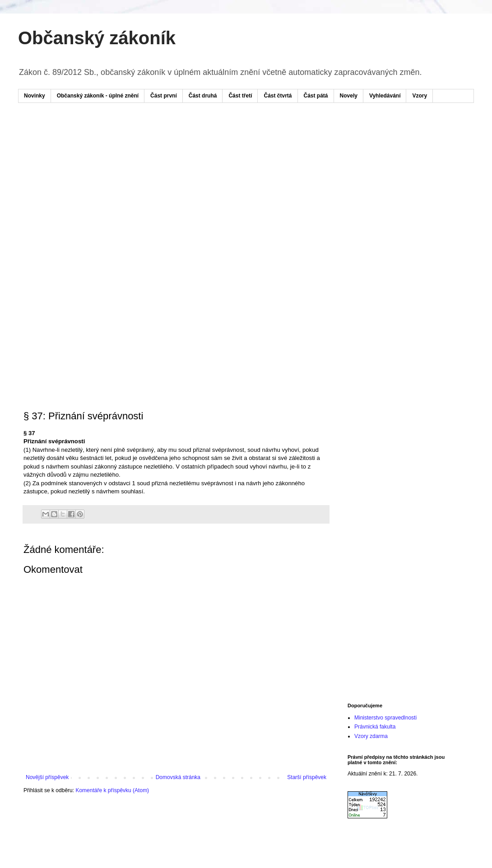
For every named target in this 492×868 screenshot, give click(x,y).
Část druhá (203, 96)
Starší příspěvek (307, 777)
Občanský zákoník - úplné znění (98, 96)
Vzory (420, 96)
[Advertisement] (189, 180)
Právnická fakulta (375, 727)
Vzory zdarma (371, 736)
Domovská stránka (178, 777)
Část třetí (240, 96)
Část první (164, 96)
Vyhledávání (385, 96)
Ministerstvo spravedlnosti (385, 718)
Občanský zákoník (97, 38)
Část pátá (316, 96)
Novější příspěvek (47, 777)
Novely (349, 96)
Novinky (35, 96)
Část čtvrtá (278, 96)
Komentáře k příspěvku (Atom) (112, 790)
